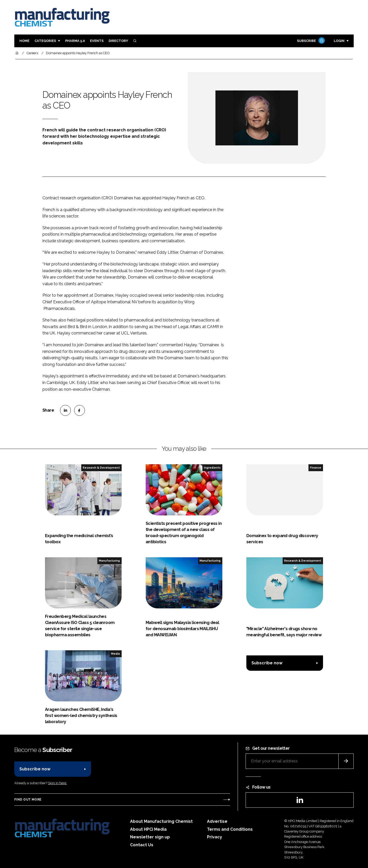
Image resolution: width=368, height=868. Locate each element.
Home (24, 41)
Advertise (217, 821)
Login (339, 41)
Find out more (28, 800)
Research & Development (101, 468)
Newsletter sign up (150, 837)
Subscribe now (267, 663)
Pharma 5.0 (75, 41)
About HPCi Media (148, 829)
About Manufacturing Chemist (161, 821)
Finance (316, 468)
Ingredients (212, 468)
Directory (118, 41)
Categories (45, 41)
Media (116, 654)
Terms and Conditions (230, 829)
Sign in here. (57, 783)
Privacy (215, 837)
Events (97, 41)
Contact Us (142, 845)
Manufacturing (109, 561)
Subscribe (310, 41)
